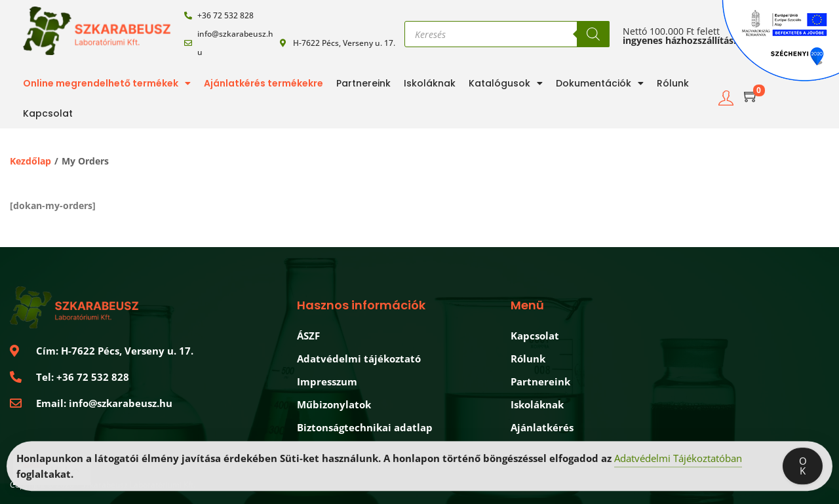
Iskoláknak (430, 83)
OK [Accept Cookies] (803, 470)
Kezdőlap (30, 161)
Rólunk (673, 83)
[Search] (593, 34)
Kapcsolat (48, 113)
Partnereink (363, 83)
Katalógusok (506, 83)
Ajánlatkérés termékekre (263, 83)
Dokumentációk (600, 83)
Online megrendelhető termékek (107, 83)
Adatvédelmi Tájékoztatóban (678, 463)
